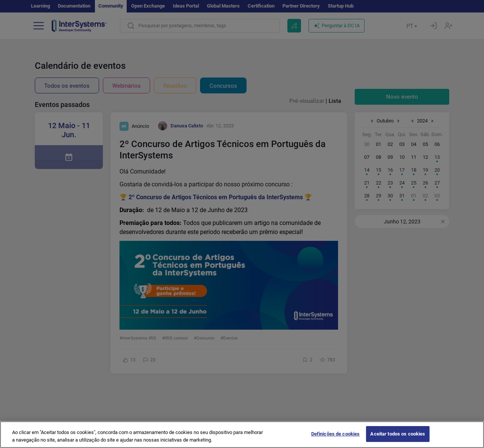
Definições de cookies (336, 439)
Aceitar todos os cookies (398, 439)
